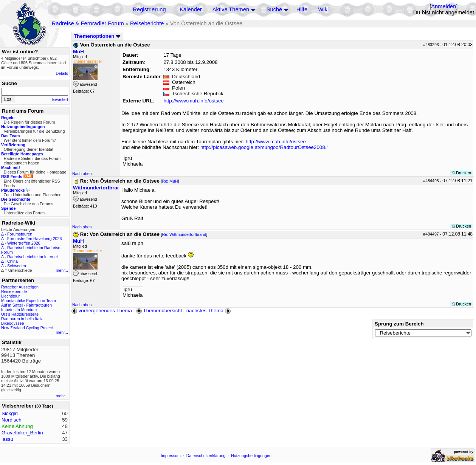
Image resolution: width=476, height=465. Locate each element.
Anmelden (443, 6)
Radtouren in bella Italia (22, 319)
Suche (274, 9)
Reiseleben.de (14, 291)
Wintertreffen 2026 (24, 243)
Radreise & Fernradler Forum (88, 23)
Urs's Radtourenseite (20, 314)
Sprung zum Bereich (399, 324)
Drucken (461, 173)
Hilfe (302, 9)
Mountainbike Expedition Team (29, 301)
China (12, 261)
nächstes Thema (209, 311)
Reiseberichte (147, 23)
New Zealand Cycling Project (27, 328)
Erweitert (60, 99)
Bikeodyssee (12, 323)
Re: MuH (170, 181)
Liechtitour (10, 296)
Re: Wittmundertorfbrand (184, 234)
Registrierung (149, 9)
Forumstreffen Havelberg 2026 (34, 239)
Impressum (171, 456)
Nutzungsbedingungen (251, 456)
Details (62, 73)
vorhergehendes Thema (102, 311)
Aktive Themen (231, 9)
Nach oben (82, 174)
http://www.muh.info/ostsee (193, 101)
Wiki (324, 9)
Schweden (17, 266)
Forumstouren (20, 234)
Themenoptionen (97, 36)
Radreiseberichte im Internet (33, 257)
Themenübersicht (159, 311)
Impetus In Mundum (19, 310)
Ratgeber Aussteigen (20, 287)
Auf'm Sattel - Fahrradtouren (26, 305)
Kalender (191, 9)
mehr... (62, 270)
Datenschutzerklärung (206, 456)
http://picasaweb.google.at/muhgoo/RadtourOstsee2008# (264, 147)
